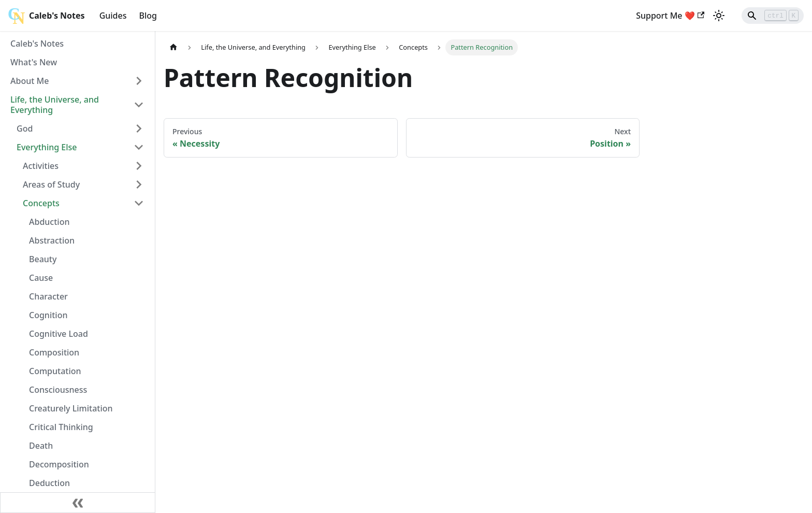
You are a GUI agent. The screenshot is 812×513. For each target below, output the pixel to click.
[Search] (773, 16)
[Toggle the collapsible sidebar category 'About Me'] (139, 81)
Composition (54, 352)
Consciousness (58, 390)
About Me (30, 81)
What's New (34, 62)
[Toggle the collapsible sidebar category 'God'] (139, 129)
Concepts (41, 203)
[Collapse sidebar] (78, 503)
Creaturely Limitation (71, 408)
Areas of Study (51, 184)
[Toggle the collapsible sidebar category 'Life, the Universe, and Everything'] (139, 105)
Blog (148, 16)
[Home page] (173, 47)
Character (48, 296)
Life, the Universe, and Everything (55, 105)
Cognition (48, 315)
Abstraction (52, 240)
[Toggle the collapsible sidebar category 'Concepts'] (139, 203)
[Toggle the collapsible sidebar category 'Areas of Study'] (139, 184)
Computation (55, 371)
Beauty (43, 259)
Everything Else (47, 147)
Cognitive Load (59, 334)
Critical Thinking (61, 427)
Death (41, 446)
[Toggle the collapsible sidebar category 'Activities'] (139, 166)
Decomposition (59, 464)
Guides (113, 16)
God (25, 129)
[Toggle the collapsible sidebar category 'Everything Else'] (139, 147)
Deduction (49, 483)
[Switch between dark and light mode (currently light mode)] (719, 16)
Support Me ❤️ (670, 16)
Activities (41, 166)
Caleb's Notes (37, 44)
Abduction (49, 222)
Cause (41, 278)
